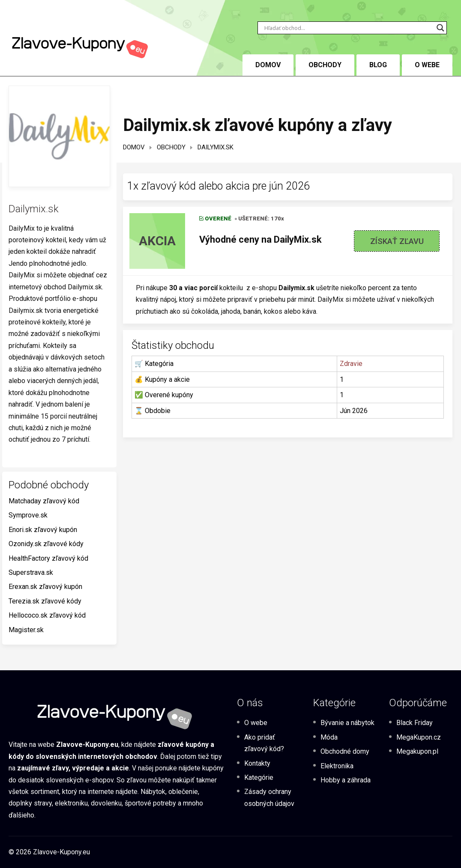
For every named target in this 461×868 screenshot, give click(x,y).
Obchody (325, 65)
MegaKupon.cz (419, 737)
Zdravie (351, 364)
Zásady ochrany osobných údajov (269, 797)
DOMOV (268, 65)
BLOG (378, 65)
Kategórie (259, 777)
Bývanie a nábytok (347, 723)
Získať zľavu (397, 241)
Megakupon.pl (417, 751)
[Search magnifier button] (440, 28)
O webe (427, 65)
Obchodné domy (345, 751)
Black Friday (415, 723)
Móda (329, 737)
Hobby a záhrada (346, 780)
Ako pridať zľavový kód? (264, 743)
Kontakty (257, 763)
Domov (134, 147)
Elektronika (337, 766)
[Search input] (348, 28)
